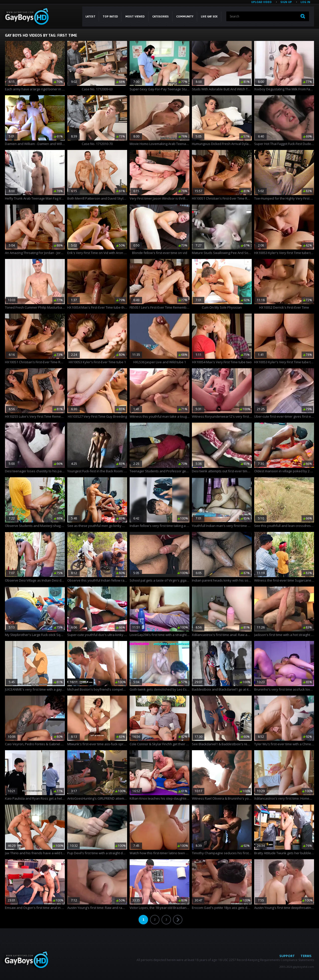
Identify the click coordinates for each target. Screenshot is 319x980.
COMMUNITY (185, 16)
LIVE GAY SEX (209, 16)
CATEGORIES (160, 16)
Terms (306, 956)
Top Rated (110, 16)
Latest (90, 16)
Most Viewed (135, 16)
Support (287, 956)
